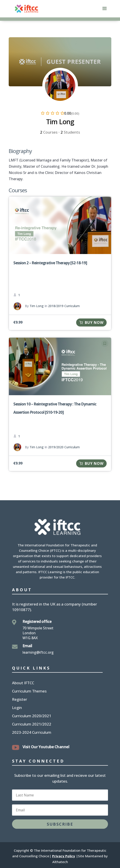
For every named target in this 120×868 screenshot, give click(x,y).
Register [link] (20, 700)
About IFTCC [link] (23, 683)
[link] (26, 8)
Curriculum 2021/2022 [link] (32, 725)
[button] (105, 11)
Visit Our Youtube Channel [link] (46, 747)
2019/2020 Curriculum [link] (64, 447)
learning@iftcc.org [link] (38, 652)
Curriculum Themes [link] (29, 692)
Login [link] (17, 708)
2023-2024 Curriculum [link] (32, 733)
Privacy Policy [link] (64, 856)
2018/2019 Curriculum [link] (64, 306)
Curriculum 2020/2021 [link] (32, 716)
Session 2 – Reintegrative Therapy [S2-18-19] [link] (50, 263)
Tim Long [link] (37, 306)
